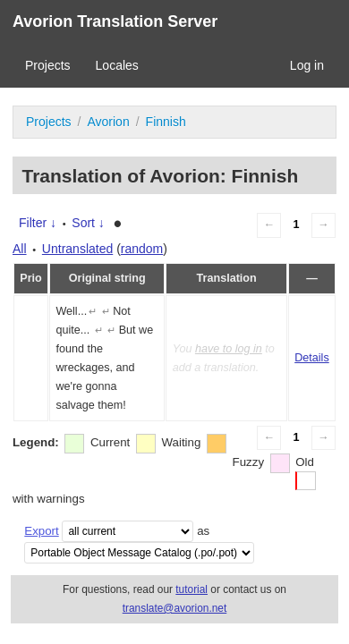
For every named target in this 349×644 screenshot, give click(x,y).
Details (312, 358)
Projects (48, 65)
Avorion (108, 122)
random (142, 249)
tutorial (192, 589)
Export (41, 531)
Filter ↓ (38, 223)
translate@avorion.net (175, 608)
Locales (117, 65)
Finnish (166, 122)
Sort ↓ (88, 223)
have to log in (229, 349)
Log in (307, 65)
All (20, 249)
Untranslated (77, 249)
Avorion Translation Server (115, 21)
